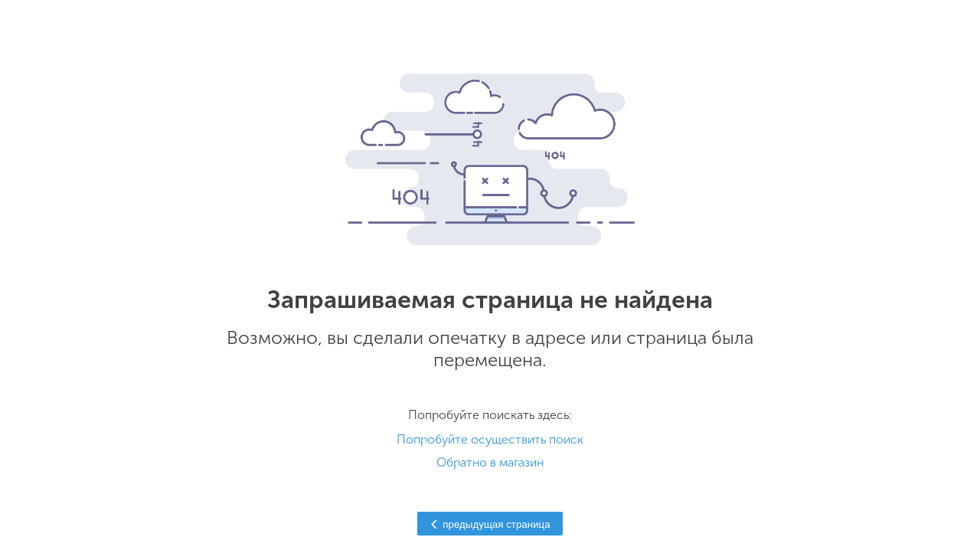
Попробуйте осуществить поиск (490, 439)
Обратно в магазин (490, 462)
